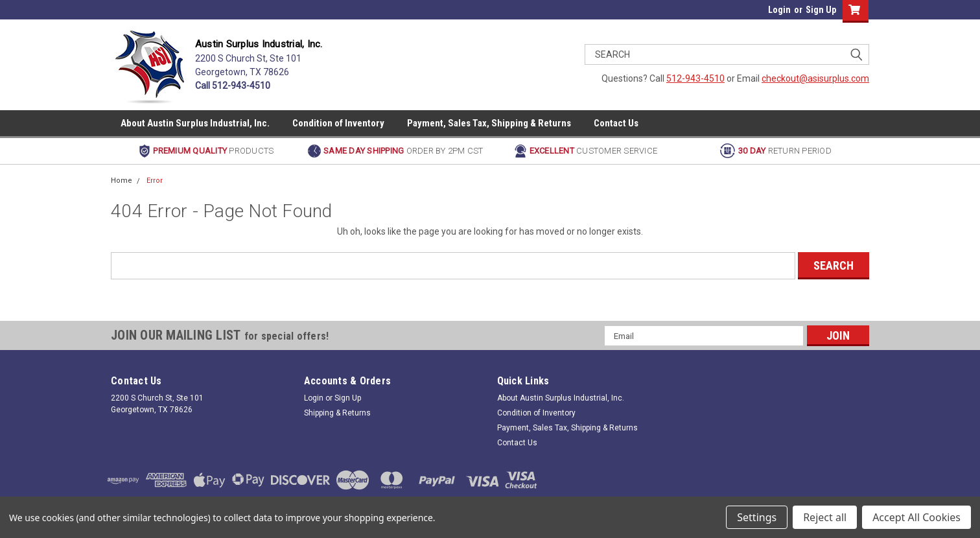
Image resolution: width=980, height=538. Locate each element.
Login (779, 10)
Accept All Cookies (916, 517)
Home (122, 181)
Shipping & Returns (337, 413)
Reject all (825, 517)
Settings (757, 517)
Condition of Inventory (338, 123)
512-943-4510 (695, 78)
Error (155, 181)
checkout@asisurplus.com (815, 78)
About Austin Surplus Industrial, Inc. (195, 123)
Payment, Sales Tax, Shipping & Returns (489, 123)
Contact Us (616, 123)
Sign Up (821, 10)
